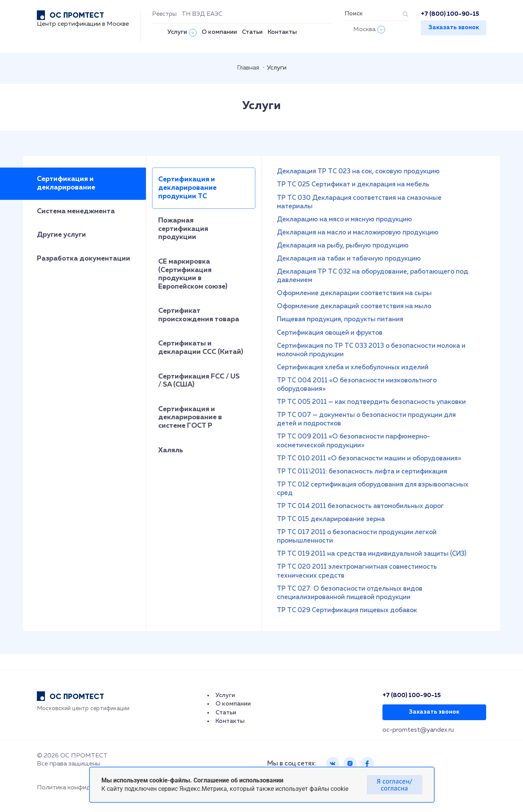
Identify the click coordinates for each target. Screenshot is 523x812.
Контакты (282, 32)
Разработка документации (84, 259)
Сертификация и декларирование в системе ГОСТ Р (190, 418)
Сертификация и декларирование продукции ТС (187, 188)
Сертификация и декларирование (66, 183)
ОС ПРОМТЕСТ (77, 15)
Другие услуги (61, 235)
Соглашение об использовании (238, 780)
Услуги (177, 32)
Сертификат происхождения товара (199, 315)
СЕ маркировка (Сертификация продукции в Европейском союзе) (193, 274)
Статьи (252, 32)
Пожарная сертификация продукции (183, 229)
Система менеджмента (76, 211)
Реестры (164, 14)
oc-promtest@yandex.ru (418, 730)
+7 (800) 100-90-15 (450, 14)
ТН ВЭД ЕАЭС (202, 14)
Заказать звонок (454, 27)
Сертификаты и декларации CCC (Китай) (201, 348)
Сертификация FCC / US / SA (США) (199, 381)
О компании (219, 32)
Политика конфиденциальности (84, 788)
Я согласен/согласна (394, 785)
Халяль (171, 450)
